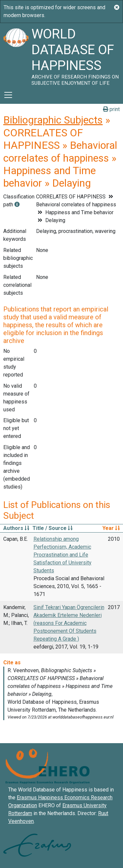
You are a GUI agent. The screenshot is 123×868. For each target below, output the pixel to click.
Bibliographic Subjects (53, 120)
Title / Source (52, 528)
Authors (16, 528)
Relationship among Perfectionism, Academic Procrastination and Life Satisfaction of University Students (62, 555)
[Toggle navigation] (8, 95)
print (111, 109)
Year (111, 528)
